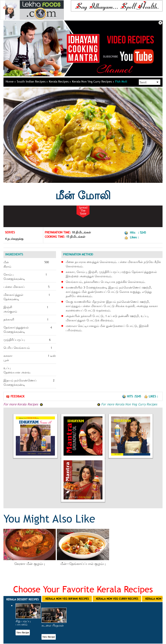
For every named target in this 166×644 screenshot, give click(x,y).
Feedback (15, 396)
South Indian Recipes (32, 81)
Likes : (151, 396)
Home (11, 81)
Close (160, 23)
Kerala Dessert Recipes (22, 599)
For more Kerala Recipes (23, 404)
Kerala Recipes (60, 81)
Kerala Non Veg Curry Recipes (93, 81)
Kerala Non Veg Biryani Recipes (67, 599)
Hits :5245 (132, 396)
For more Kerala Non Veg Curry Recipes (127, 404)
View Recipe (23, 633)
